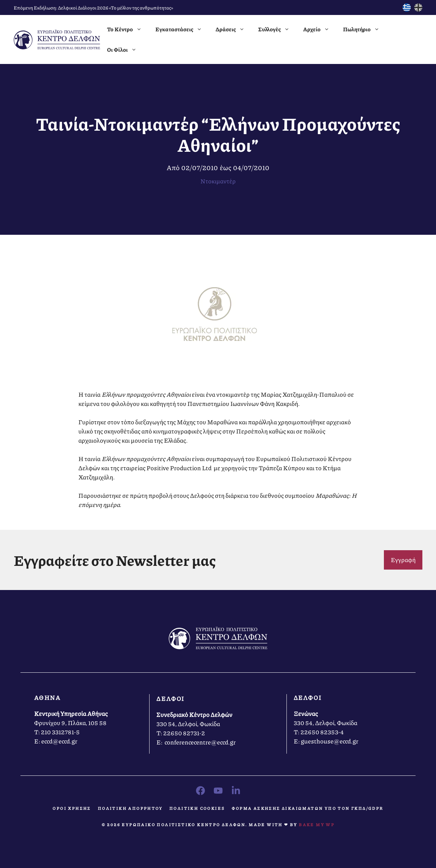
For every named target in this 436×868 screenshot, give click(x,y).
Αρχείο (320, 29)
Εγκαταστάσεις (182, 29)
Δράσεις (233, 29)
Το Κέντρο (128, 29)
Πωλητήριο (365, 29)
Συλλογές (277, 29)
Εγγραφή (403, 560)
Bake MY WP (317, 825)
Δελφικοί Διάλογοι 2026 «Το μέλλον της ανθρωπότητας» (115, 7)
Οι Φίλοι (125, 50)
